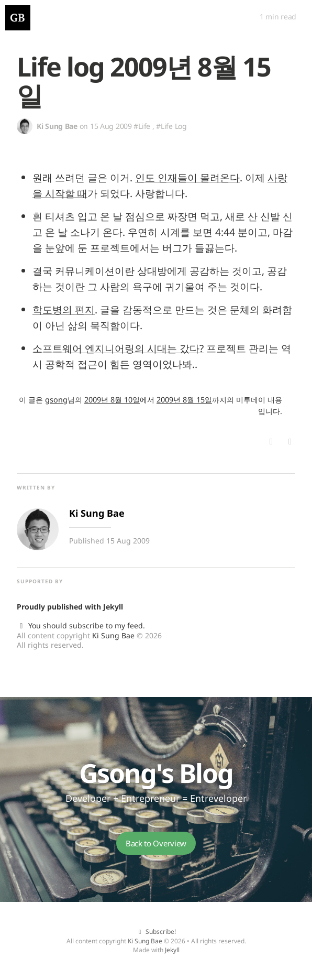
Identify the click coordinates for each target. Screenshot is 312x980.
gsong (56, 400)
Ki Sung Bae (113, 635)
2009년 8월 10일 (112, 400)
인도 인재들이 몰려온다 (187, 177)
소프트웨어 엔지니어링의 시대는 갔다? (118, 348)
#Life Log (171, 126)
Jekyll (113, 607)
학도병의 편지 (64, 309)
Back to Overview (156, 843)
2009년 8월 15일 (184, 400)
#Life (142, 126)
